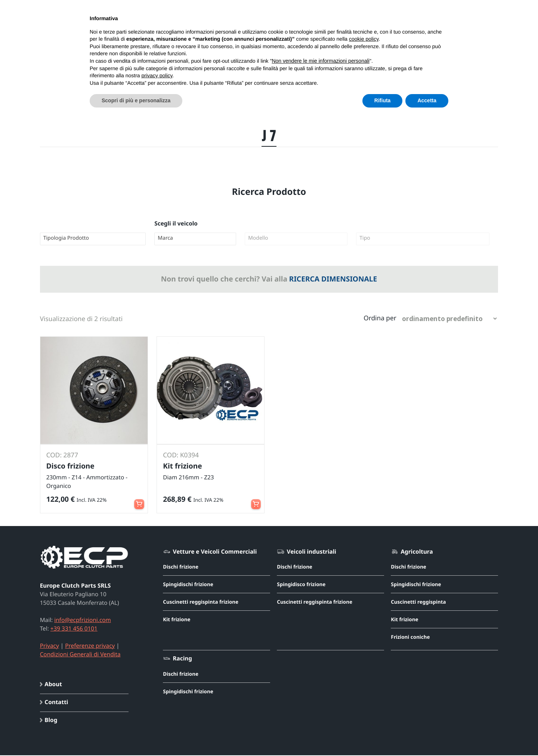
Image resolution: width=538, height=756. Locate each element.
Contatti (56, 703)
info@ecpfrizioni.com (83, 621)
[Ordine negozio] (449, 319)
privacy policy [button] (157, 75)
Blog (51, 721)
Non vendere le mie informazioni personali (320, 61)
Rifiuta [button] (383, 100)
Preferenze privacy (90, 647)
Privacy (50, 647)
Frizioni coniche (410, 638)
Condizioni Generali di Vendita (80, 655)
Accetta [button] (427, 100)
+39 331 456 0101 (74, 629)
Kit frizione (177, 620)
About (53, 685)
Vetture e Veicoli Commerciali (215, 553)
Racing (183, 659)
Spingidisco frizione (301, 585)
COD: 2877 (63, 456)
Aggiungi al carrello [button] (138, 501)
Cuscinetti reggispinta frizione (201, 603)
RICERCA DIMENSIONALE (333, 279)
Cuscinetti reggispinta (418, 603)
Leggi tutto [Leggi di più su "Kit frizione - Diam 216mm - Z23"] (255, 501)
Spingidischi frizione (188, 585)
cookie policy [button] (364, 39)
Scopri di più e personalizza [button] (136, 100)
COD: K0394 (181, 456)
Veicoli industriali (312, 553)
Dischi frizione (181, 567)
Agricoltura (417, 553)
